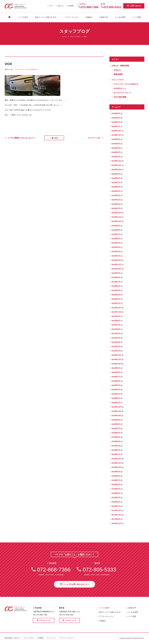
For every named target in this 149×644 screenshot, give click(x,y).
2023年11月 (116, 217)
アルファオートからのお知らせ (26, 69)
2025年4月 (116, 148)
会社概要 (70, 6)
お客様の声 (104, 17)
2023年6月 (116, 239)
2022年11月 (116, 264)
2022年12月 (116, 260)
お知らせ (59, 6)
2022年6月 (116, 286)
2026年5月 (116, 113)
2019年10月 (116, 415)
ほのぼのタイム (120, 88)
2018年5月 (116, 489)
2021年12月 (116, 308)
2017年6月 (116, 519)
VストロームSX (96, 138)
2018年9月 (116, 472)
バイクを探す (23, 17)
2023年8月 (116, 230)
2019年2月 (116, 450)
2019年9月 (116, 420)
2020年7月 (116, 377)
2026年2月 (116, 122)
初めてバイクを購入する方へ (46, 17)
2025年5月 (116, 144)
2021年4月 (116, 338)
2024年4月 (116, 195)
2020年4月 (116, 390)
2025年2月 (116, 157)
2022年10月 (116, 269)
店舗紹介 (89, 17)
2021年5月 (116, 333)
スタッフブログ (75, 37)
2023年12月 (116, 213)
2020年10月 (116, 364)
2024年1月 (116, 208)
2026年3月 (116, 118)
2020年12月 (116, 355)
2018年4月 (116, 493)
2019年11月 (116, 411)
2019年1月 (116, 454)
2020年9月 (116, 368)
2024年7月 (116, 182)
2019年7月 (116, 428)
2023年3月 (116, 247)
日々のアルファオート (123, 93)
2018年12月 (116, 459)
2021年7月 (116, 325)
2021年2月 (116, 346)
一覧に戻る (54, 138)
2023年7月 (116, 234)
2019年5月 (116, 437)
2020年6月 (116, 381)
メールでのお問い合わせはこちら (74, 584)
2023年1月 (116, 256)
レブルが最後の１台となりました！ (20, 138)
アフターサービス (72, 17)
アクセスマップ (44, 621)
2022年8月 (116, 277)
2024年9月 (116, 174)
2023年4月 (116, 243)
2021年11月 (116, 312)
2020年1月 (116, 403)
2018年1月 (116, 506)
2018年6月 (116, 485)
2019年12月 (116, 407)
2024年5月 (116, 191)
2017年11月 (116, 515)
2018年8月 (116, 476)
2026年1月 (116, 126)
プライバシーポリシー (67, 638)
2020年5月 (116, 385)
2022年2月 (116, 299)
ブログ (50, 6)
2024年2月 (116, 204)
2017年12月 (116, 510)
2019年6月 (116, 433)
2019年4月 (116, 441)
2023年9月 (116, 226)
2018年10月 (116, 467)
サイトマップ (51, 638)
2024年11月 (116, 165)
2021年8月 (116, 321)
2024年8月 (116, 178)
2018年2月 (116, 502)
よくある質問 (120, 17)
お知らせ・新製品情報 (120, 66)
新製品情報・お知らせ (12, 638)
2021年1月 (116, 351)
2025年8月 (116, 139)
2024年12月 (116, 161)
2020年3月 (116, 394)
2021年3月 (116, 342)
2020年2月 (116, 398)
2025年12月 (116, 131)
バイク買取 (137, 17)
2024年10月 (116, 170)
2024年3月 (116, 200)
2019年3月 (116, 446)
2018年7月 (116, 480)
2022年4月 (116, 290)
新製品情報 (118, 74)
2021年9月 (116, 316)
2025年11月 (116, 135)
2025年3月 (116, 152)
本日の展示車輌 (120, 97)
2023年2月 (116, 252)
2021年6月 (116, 329)
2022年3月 (116, 295)
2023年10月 (116, 221)
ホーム (65, 37)
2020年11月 (116, 359)
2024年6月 (116, 187)
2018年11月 (116, 463)
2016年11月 (116, 523)
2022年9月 (116, 273)
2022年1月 (116, 303)
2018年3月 (116, 497)
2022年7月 (116, 282)
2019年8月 (116, 424)
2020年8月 (116, 372)
